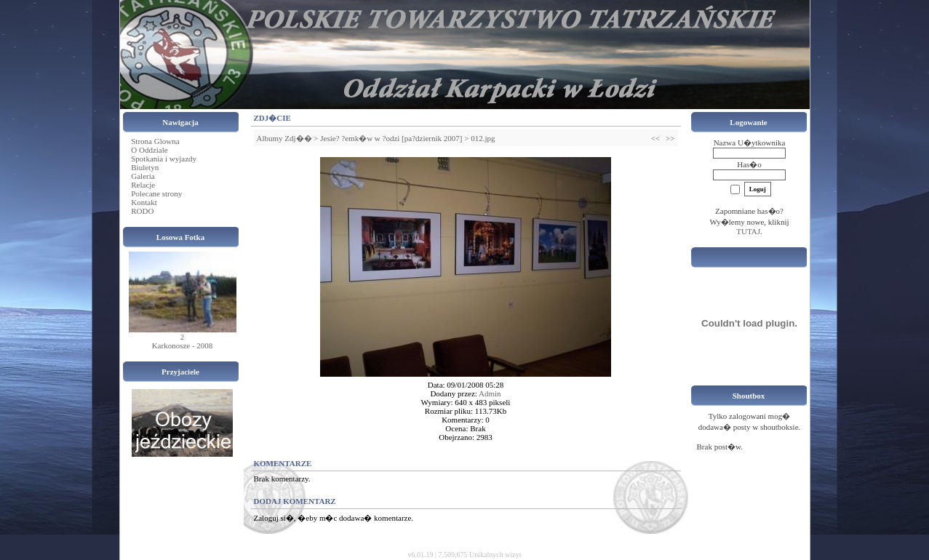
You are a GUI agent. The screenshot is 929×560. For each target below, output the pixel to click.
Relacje (143, 185)
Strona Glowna (155, 141)
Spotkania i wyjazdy (164, 159)
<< (655, 138)
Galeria (143, 176)
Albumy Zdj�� (284, 138)
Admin (490, 393)
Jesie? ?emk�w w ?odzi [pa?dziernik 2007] (391, 138)
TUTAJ (748, 231)
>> (670, 138)
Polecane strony (156, 193)
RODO (142, 211)
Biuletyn (145, 167)
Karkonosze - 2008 (183, 345)
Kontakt (144, 202)
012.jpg (483, 138)
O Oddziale (149, 150)
